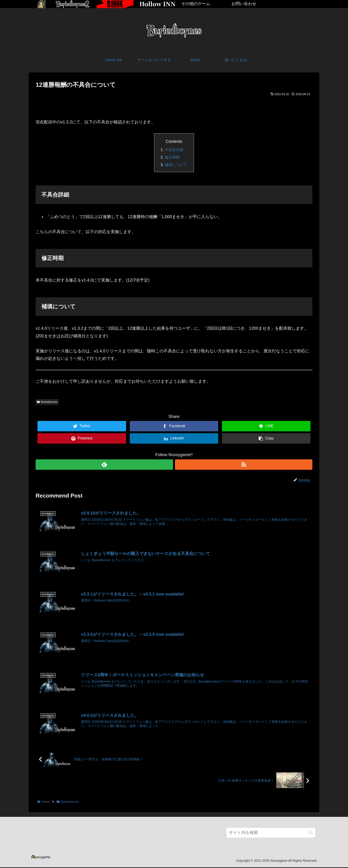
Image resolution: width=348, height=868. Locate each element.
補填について (176, 165)
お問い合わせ (244, 4)
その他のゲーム (196, 4)
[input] (271, 833)
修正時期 (172, 157)
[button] (311, 833)
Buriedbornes (47, 402)
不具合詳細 (174, 150)
